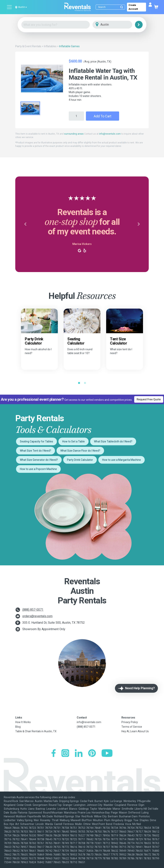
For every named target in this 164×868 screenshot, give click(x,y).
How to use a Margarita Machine (122, 460)
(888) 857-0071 (33, 610)
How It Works (23, 722)
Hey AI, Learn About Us (135, 731)
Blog (18, 727)
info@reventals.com (110, 134)
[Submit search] (122, 7)
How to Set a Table (74, 441)
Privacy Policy (130, 722)
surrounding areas (74, 134)
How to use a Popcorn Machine (38, 469)
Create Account (133, 7)
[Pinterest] (92, 754)
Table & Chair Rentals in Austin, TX (36, 731)
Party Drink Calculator (80, 460)
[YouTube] (107, 754)
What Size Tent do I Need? (36, 451)
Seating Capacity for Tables (36, 441)
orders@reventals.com (37, 616)
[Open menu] (10, 7)
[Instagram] (65, 754)
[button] (25, 224)
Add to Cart (103, 116)
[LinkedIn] (79, 754)
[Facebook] (54, 754)
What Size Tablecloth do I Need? (113, 441)
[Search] (111, 7)
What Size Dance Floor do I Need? (80, 451)
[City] (118, 25)
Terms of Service (132, 727)
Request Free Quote (149, 399)
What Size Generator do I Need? (39, 460)
